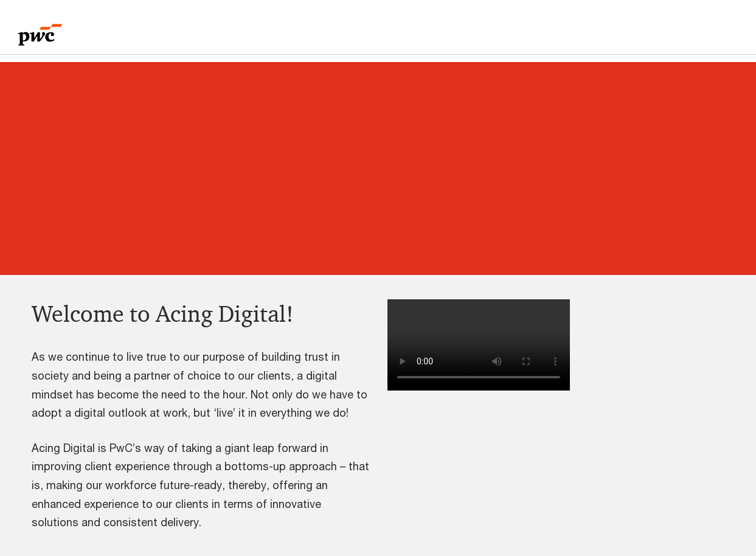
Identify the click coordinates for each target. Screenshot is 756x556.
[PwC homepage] (40, 31)
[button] (556, 345)
